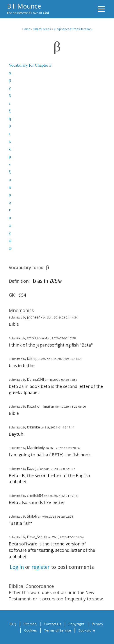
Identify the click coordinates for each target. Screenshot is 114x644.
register (41, 567)
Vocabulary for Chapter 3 (30, 65)
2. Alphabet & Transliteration (73, 29)
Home (26, 29)
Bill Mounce (24, 6)
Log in (17, 567)
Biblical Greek (42, 29)
